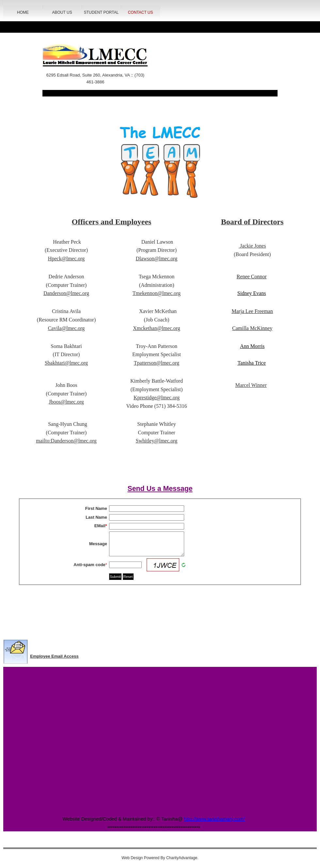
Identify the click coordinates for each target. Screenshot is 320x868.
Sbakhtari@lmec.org (66, 363)
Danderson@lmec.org (66, 293)
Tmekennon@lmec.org (157, 293)
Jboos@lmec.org (66, 402)
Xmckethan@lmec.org (157, 328)
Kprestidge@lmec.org (157, 398)
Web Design (132, 858)
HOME (23, 12)
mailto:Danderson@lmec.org (66, 441)
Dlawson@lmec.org (157, 259)
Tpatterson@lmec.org (157, 363)
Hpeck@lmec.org (66, 259)
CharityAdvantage (182, 858)
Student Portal (101, 12)
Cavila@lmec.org (66, 328)
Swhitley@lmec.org (157, 441)
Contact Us (141, 12)
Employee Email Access (54, 656)
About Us (62, 12)
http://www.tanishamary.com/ (214, 819)
